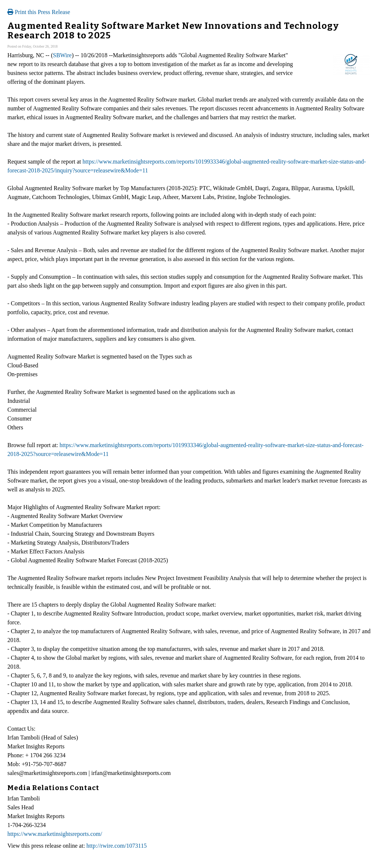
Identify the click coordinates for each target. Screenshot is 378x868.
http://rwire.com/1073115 (116, 846)
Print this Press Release (39, 12)
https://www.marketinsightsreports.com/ (55, 834)
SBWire (62, 55)
